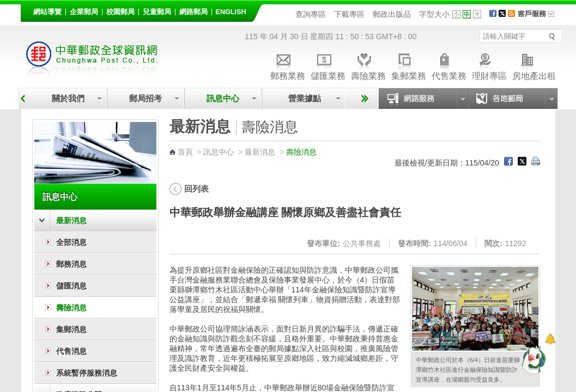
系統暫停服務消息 (87, 373)
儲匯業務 (328, 65)
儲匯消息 (71, 286)
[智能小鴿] (532, 359)
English (231, 12)
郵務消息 (71, 264)
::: (27, 10)
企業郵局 (84, 12)
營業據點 (304, 98)
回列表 (196, 189)
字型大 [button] (477, 14)
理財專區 (489, 65)
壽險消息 (71, 308)
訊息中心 (223, 98)
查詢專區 (311, 14)
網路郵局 (193, 12)
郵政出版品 (392, 14)
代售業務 (449, 65)
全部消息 (71, 242)
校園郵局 (120, 12)
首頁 (185, 152)
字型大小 (434, 14)
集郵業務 (409, 65)
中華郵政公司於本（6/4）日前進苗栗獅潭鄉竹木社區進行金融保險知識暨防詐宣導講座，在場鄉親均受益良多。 (468, 370)
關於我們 (68, 98)
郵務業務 (288, 65)
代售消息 (71, 351)
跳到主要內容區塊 (6, 6)
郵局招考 (145, 98)
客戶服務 (539, 17)
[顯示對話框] (550, 339)
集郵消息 (71, 329)
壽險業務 (368, 65)
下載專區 (349, 14)
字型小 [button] (456, 14)
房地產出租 (534, 65)
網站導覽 (47, 12)
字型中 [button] (467, 14)
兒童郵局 (157, 12)
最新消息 (71, 220)
